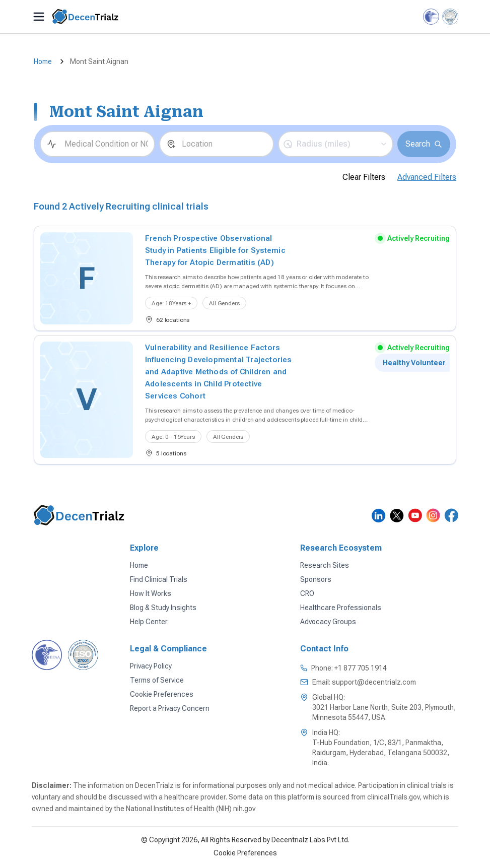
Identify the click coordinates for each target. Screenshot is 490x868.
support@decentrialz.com (374, 682)
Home (43, 61)
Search (424, 144)
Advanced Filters (427, 177)
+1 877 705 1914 (361, 668)
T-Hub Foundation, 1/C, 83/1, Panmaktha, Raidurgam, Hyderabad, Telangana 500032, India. (381, 753)
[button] (336, 144)
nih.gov (244, 809)
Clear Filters (364, 177)
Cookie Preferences (245, 853)
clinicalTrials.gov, (394, 797)
